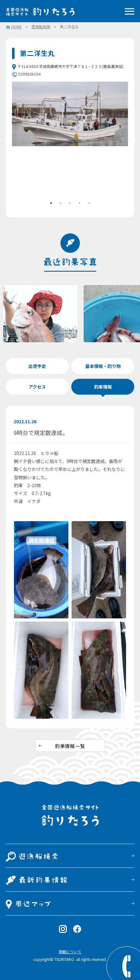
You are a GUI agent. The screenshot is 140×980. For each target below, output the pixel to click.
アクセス (37, 387)
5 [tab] (89, 203)
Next (133, 140)
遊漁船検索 (41, 27)
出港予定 (37, 366)
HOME (17, 27)
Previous (7, 140)
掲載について (70, 952)
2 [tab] (60, 203)
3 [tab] (70, 203)
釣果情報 (103, 387)
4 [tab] (80, 203)
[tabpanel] (70, 114)
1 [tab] (51, 203)
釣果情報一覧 (70, 746)
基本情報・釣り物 (103, 366)
